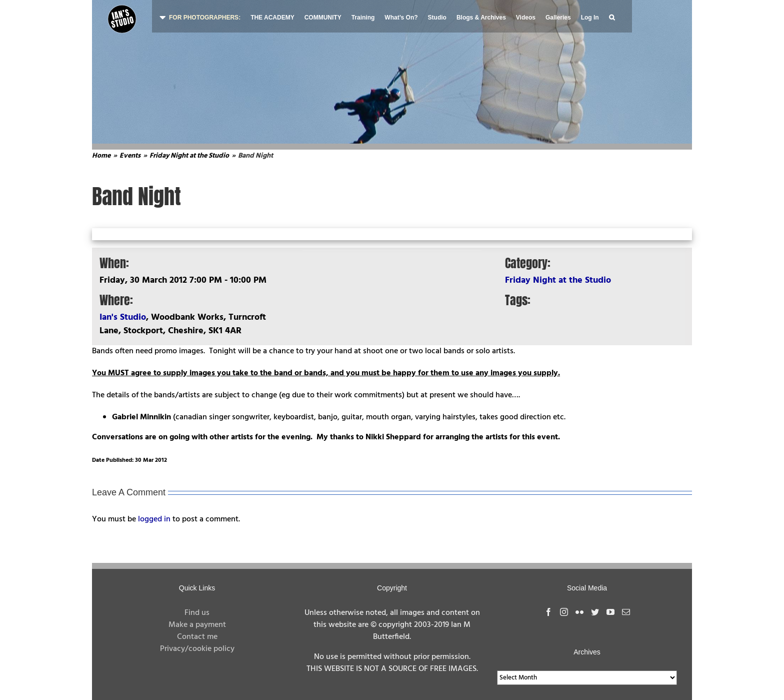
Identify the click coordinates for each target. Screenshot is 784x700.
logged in (154, 519)
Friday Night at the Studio (558, 280)
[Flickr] (579, 612)
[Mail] (626, 612)
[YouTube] (610, 612)
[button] (612, 16)
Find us (197, 613)
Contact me (197, 637)
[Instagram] (564, 612)
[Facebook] (548, 612)
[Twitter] (595, 612)
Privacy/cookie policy (197, 649)
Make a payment (197, 625)
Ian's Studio (123, 317)
